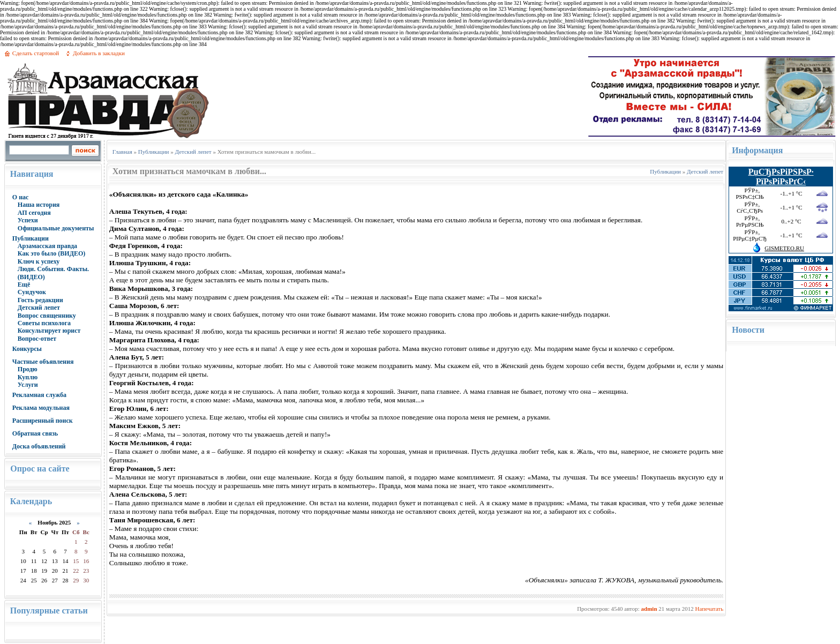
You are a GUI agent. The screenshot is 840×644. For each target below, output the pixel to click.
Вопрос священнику (47, 316)
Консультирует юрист (49, 331)
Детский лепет (39, 308)
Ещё (24, 284)
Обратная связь (35, 433)
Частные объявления (43, 362)
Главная (122, 152)
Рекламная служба (39, 395)
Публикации (31, 238)
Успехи (28, 220)
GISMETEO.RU (784, 248)
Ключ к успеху (39, 261)
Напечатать (709, 609)
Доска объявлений (39, 446)
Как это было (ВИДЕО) (51, 253)
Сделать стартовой (36, 53)
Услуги (28, 385)
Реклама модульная (41, 408)
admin (649, 609)
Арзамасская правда (47, 246)
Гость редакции (40, 300)
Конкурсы (27, 349)
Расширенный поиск (43, 421)
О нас (21, 197)
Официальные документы (56, 228)
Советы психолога (44, 323)
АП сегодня (34, 213)
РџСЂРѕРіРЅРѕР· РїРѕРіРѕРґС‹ (781, 177)
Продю (28, 369)
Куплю (28, 377)
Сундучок (32, 292)
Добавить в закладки (99, 53)
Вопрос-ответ (37, 339)
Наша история (39, 205)
